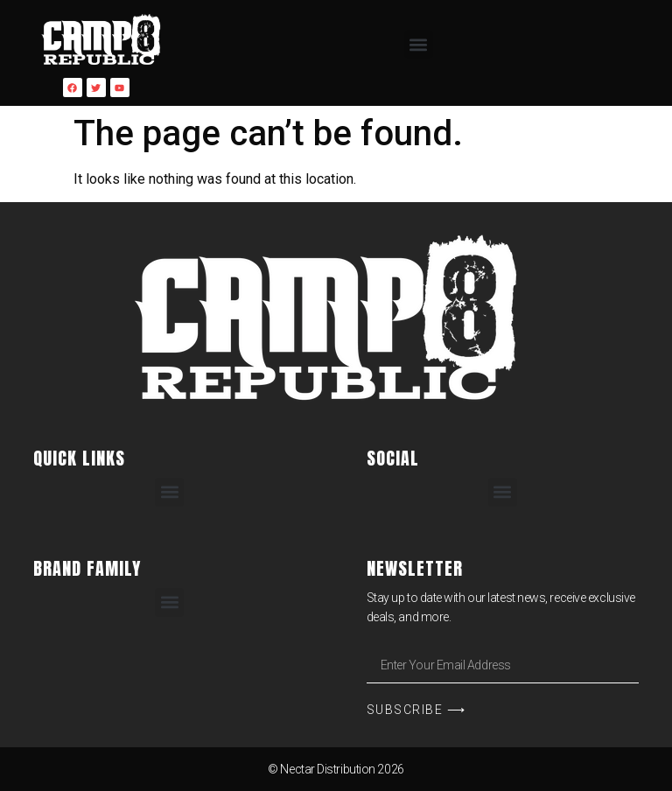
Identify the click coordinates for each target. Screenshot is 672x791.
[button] (419, 44)
